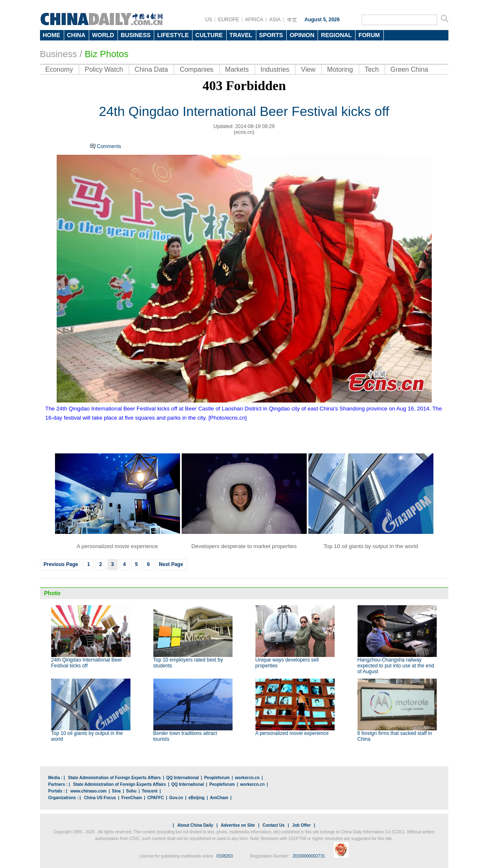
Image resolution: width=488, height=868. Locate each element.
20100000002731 (309, 856)
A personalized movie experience (292, 733)
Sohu (131, 791)
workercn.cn (247, 778)
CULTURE (209, 35)
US (209, 20)
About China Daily (195, 825)
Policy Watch (104, 69)
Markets (237, 69)
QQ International (183, 778)
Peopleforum (217, 778)
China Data (151, 69)
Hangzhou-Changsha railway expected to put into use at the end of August (396, 666)
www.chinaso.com (89, 791)
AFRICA (254, 20)
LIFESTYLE (173, 35)
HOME (52, 35)
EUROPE (229, 20)
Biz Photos (106, 54)
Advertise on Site (238, 825)
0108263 (225, 856)
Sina (116, 791)
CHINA (76, 35)
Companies (196, 69)
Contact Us (274, 825)
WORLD (103, 35)
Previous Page (61, 564)
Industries (275, 69)
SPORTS (271, 35)
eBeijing (196, 798)
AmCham (219, 798)
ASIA (275, 20)
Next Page (171, 564)
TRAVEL (241, 35)
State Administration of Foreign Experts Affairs (114, 778)
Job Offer (301, 825)
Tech (372, 69)
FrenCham (131, 798)
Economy (59, 69)
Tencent (150, 791)
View (308, 69)
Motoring (340, 69)
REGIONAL (336, 35)
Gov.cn (176, 798)
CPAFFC (155, 798)
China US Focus (100, 798)
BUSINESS (136, 35)
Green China (409, 69)
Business (59, 54)
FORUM (369, 35)
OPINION (302, 35)
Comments (109, 146)
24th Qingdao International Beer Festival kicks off (87, 663)
